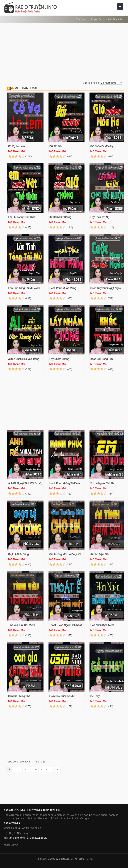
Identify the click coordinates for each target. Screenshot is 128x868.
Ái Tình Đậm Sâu (100, 554)
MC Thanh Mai (116, 20)
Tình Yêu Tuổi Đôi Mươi (21, 625)
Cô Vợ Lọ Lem (16, 146)
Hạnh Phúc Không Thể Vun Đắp (67, 483)
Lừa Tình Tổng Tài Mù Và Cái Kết (25, 288)
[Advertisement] (64, 53)
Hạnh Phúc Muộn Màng (63, 288)
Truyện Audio (98, 20)
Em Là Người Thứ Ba (102, 483)
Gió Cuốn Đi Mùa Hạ (102, 146)
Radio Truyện (11, 845)
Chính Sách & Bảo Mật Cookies (22, 828)
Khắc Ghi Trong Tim (101, 359)
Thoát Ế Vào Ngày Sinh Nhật (65, 625)
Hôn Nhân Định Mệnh (102, 625)
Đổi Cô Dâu (56, 146)
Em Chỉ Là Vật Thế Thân (22, 217)
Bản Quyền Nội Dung (16, 833)
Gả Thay (95, 696)
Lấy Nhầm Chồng (59, 359)
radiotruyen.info (66, 859)
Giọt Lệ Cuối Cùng (18, 554)
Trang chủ (82, 20)
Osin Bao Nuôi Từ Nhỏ (62, 696)
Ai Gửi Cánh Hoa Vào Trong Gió (25, 359)
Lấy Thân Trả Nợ (100, 217)
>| (57, 769)
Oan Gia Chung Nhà (19, 696)
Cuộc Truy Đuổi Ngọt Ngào (106, 288)
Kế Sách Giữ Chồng (60, 217)
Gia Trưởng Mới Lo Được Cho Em (67, 554)
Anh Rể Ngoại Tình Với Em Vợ (25, 483)
